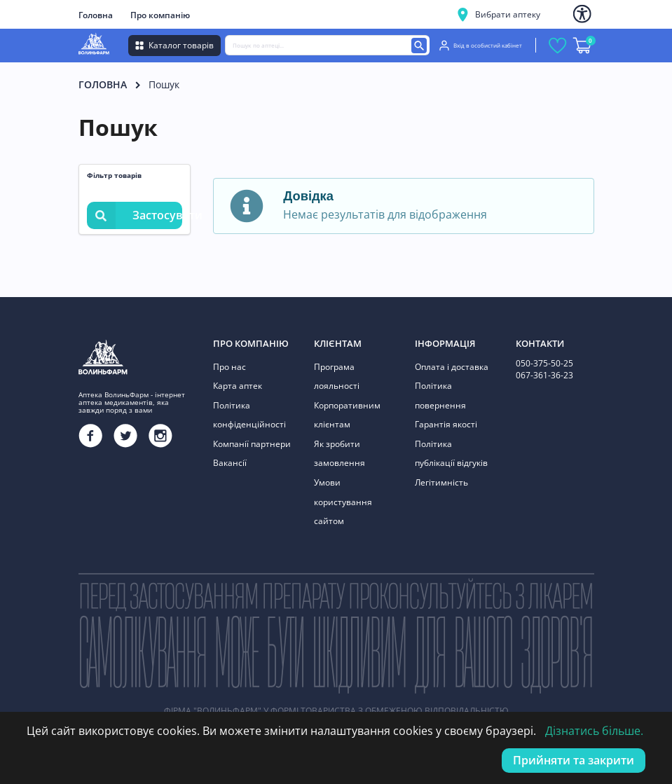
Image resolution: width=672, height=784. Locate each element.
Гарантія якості (446, 424)
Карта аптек (238, 386)
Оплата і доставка (452, 367)
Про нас (229, 367)
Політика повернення (440, 396)
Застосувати (135, 215)
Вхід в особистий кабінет (481, 46)
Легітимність (441, 482)
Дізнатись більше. (594, 731)
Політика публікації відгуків (451, 454)
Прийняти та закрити (574, 760)
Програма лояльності (337, 377)
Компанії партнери (252, 444)
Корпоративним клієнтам (347, 415)
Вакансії (230, 463)
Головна (96, 15)
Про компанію (160, 15)
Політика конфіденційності (249, 415)
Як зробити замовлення (340, 454)
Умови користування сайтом (343, 502)
